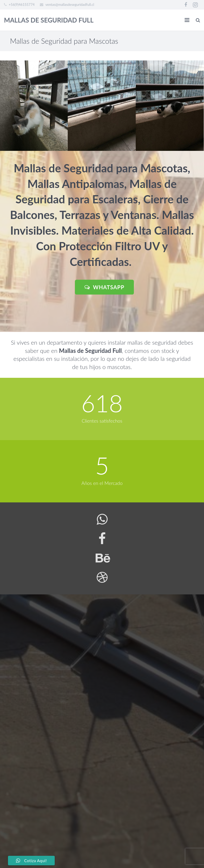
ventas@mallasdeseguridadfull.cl (70, 5)
